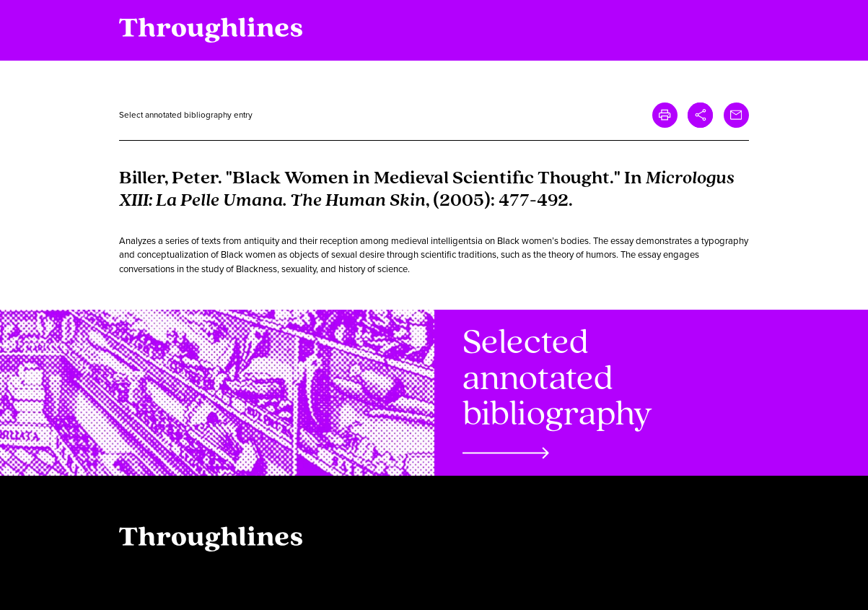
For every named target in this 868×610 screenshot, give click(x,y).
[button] (700, 115)
